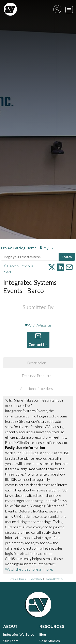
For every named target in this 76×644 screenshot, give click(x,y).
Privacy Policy (35, 579)
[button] (69, 10)
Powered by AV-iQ (54, 579)
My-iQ (46, 248)
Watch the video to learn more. (29, 569)
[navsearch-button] (57, 9)
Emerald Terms (18, 579)
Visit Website (38, 325)
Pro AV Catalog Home (19, 248)
